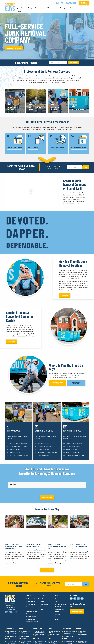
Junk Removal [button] (22, 8)
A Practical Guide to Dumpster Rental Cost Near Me (58, 562)
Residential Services (12, 108)
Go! (86, 167)
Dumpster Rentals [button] (34, 8)
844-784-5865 (71, 3)
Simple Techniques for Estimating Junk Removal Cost (78, 562)
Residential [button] (45, 8)
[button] (31, 192)
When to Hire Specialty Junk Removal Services (34, 560)
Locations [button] (70, 8)
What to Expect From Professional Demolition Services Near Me (13, 562)
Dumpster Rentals (79, 109)
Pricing (63, 8)
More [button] (19, 11)
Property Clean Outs (35, 108)
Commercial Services (55, 108)
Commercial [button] (55, 8)
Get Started (74, 63)
